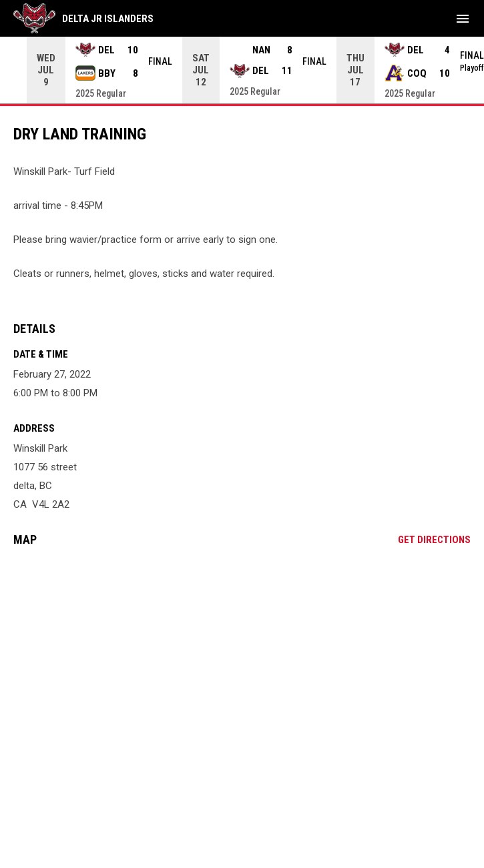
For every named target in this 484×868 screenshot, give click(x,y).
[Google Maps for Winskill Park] (242, 659)
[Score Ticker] (242, 70)
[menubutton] (463, 19)
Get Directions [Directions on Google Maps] (434, 540)
